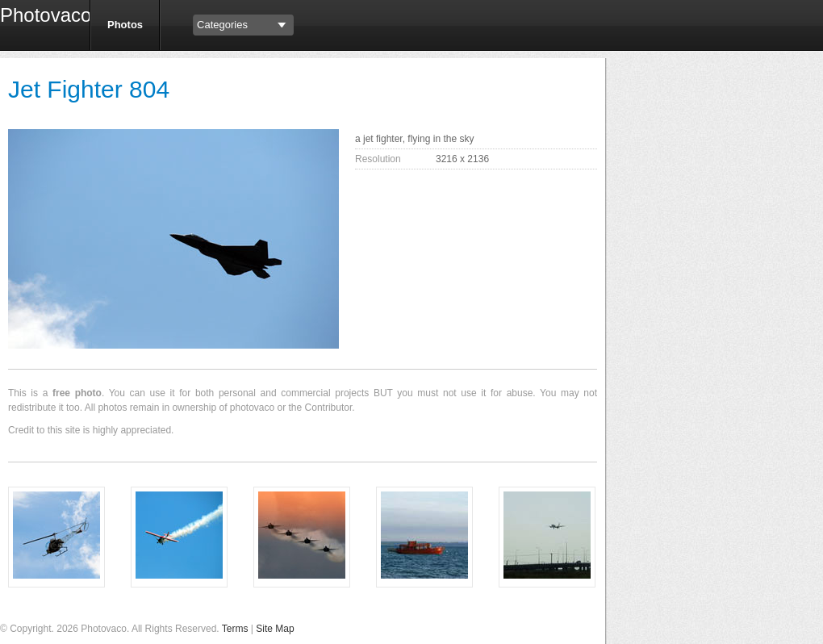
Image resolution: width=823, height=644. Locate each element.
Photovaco (39, 17)
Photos (125, 25)
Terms (235, 629)
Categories (222, 25)
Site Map (275, 629)
